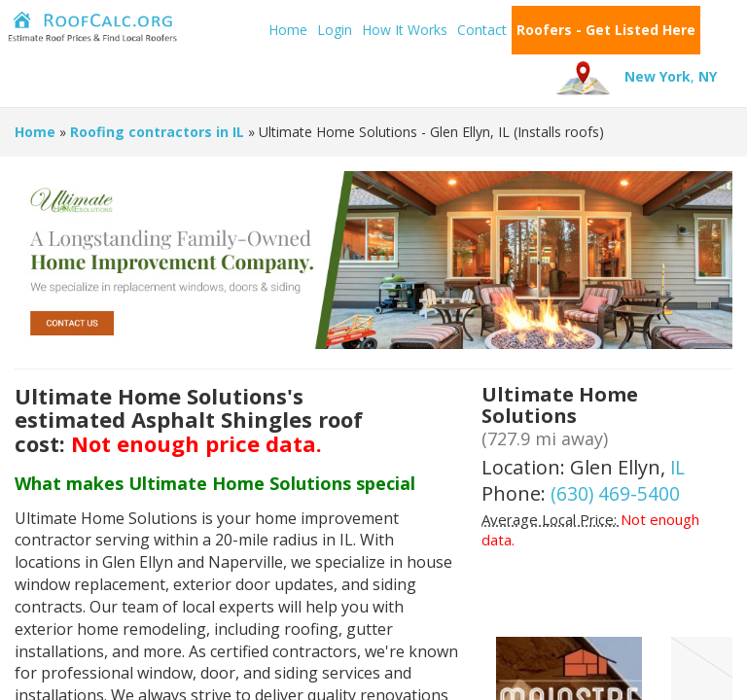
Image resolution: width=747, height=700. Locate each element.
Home (220, 30)
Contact (414, 30)
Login (267, 30)
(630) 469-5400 (616, 493)
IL (678, 467)
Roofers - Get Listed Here (538, 30)
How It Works (337, 30)
